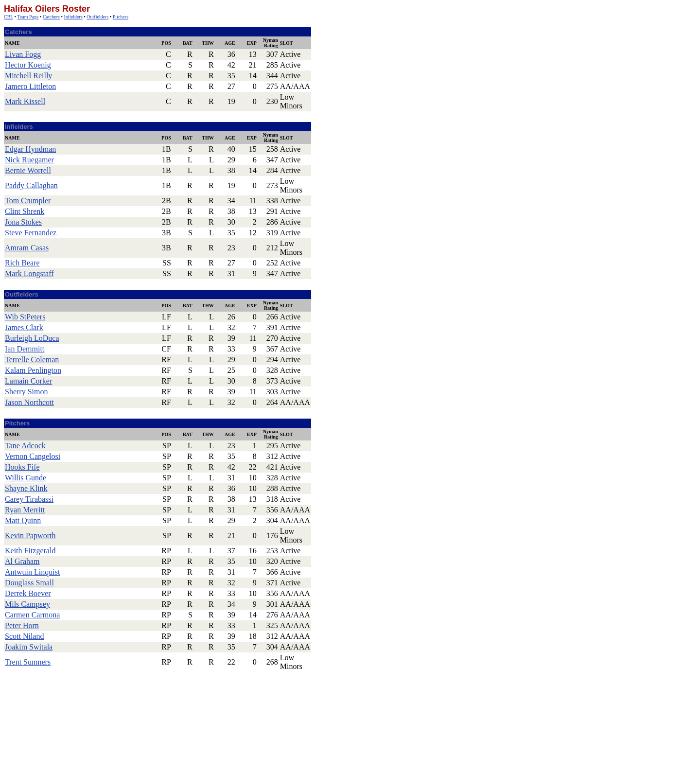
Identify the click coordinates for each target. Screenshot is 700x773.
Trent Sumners (28, 662)
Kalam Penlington (33, 370)
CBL (9, 17)
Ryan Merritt (25, 510)
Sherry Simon (26, 392)
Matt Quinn (23, 520)
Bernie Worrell (28, 170)
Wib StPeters (25, 317)
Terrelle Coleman (32, 360)
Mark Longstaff (29, 273)
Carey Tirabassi (29, 499)
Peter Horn (22, 625)
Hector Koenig (28, 65)
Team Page (28, 17)
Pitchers (121, 17)
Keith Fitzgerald (30, 551)
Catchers (51, 17)
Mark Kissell (25, 101)
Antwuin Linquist (32, 572)
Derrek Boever (28, 593)
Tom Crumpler (28, 201)
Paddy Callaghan (31, 185)
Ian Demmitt (25, 349)
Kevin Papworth (30, 536)
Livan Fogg (23, 54)
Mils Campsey (27, 604)
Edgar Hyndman (30, 149)
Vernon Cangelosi (33, 456)
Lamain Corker (28, 381)
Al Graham (22, 561)
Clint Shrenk (25, 211)
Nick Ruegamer (29, 160)
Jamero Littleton (30, 86)
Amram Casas (27, 248)
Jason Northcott (29, 402)
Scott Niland (24, 636)
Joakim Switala (29, 647)
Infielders (73, 17)
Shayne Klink (26, 488)
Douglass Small (29, 583)
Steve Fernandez (31, 233)
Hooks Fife (22, 467)
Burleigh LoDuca (32, 338)
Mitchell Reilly (28, 76)
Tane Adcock (25, 446)
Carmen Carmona (32, 615)
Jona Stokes (23, 222)
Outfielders (97, 17)
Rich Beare (22, 263)
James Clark (24, 327)
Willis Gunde (26, 478)
